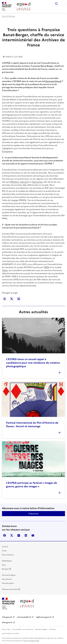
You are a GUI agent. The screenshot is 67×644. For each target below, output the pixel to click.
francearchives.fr (54, 81)
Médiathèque (7, 561)
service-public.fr (24, 617)
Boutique (5, 569)
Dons (4, 565)
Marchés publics (8, 583)
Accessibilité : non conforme (23, 629)
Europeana (7, 151)
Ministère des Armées (10, 589)
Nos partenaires (8, 555)
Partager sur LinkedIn (19, 299)
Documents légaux (9, 575)
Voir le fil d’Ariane (8, 16)
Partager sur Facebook (5, 299)
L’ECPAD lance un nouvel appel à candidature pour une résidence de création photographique (33, 363)
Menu (63, 4)
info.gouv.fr (7, 617)
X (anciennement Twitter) (12, 535)
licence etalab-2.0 (30, 641)
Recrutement (7, 579)
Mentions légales (41, 629)
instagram (19, 535)
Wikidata (15, 182)
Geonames (37, 182)
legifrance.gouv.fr (44, 617)
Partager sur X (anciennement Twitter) (12, 299)
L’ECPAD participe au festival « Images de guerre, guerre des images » (32, 485)
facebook (5, 535)
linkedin (26, 535)
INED (47, 267)
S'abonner (33, 514)
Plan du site (6, 629)
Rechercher (56, 4)
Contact (5, 547)
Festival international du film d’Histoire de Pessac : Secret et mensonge (32, 425)
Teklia (5, 270)
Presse (4, 551)
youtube (33, 535)
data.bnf (24, 182)
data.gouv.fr (7, 622)
